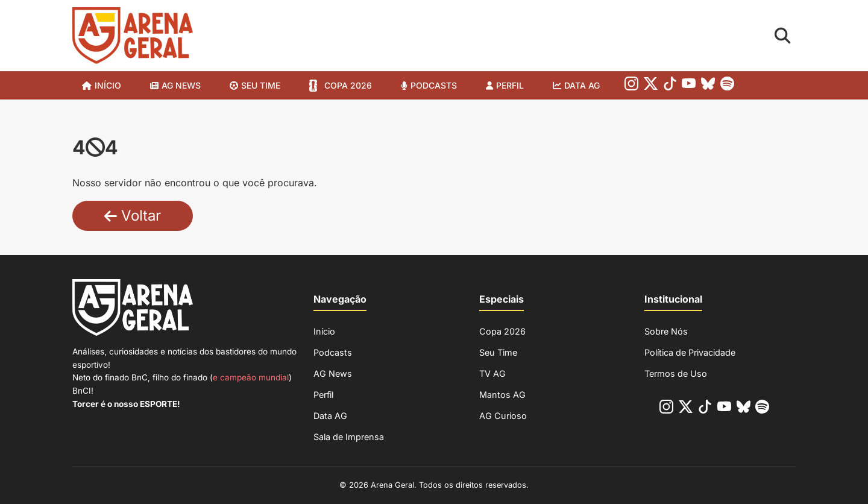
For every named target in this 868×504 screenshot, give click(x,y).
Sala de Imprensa (349, 437)
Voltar (133, 216)
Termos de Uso (676, 373)
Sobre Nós (666, 331)
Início (108, 85)
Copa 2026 (348, 85)
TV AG (492, 373)
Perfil (510, 85)
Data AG (582, 85)
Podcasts (434, 85)
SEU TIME (261, 85)
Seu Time (498, 352)
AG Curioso (503, 416)
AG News (181, 85)
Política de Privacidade (690, 352)
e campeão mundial (251, 377)
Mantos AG (502, 395)
